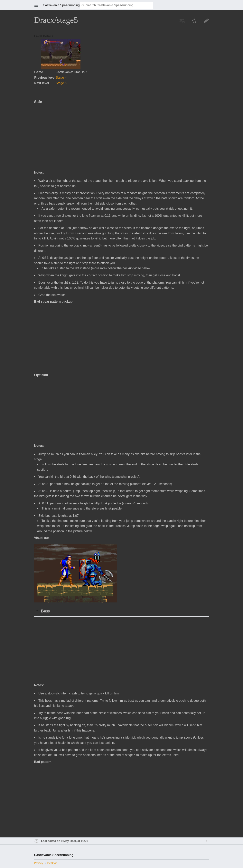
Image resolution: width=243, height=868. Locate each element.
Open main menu (36, 5)
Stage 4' (61, 78)
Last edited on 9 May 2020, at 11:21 (65, 841)
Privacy (39, 863)
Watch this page (194, 21)
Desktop (52, 863)
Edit (206, 21)
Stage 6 (61, 83)
